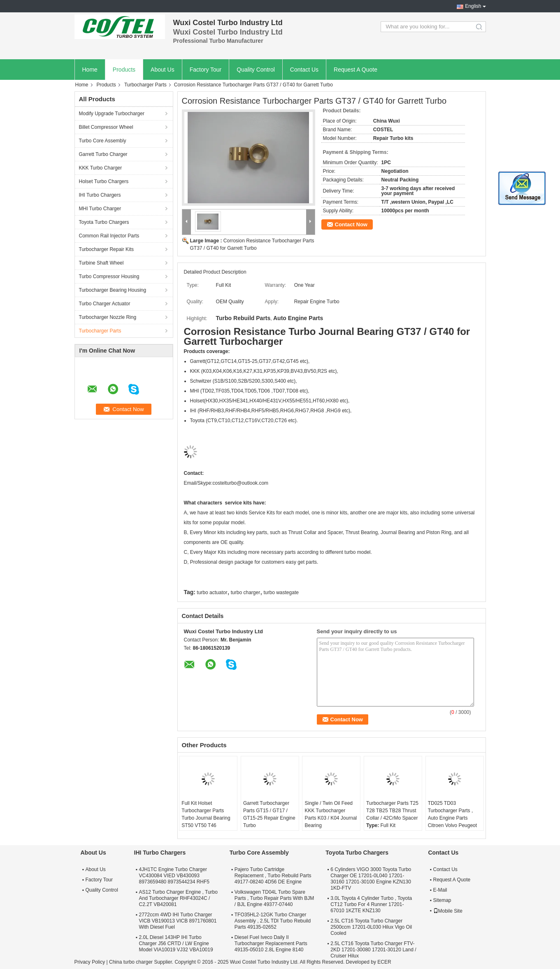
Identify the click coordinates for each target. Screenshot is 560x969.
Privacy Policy (90, 962)
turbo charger (245, 593)
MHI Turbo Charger (100, 209)
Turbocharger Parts (145, 85)
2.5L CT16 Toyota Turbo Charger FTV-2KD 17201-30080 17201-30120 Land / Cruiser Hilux (373, 950)
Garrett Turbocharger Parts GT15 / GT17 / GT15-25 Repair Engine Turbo (269, 814)
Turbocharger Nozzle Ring (108, 317)
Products (124, 70)
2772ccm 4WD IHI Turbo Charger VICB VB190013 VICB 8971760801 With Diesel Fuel (178, 921)
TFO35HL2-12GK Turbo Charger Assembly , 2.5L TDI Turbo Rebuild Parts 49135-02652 (273, 921)
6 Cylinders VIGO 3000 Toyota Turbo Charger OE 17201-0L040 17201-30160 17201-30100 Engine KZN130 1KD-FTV (371, 879)
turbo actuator (212, 593)
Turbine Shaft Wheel (101, 263)
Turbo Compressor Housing (109, 277)
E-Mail (440, 890)
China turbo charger (131, 962)
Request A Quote (356, 70)
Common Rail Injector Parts (109, 236)
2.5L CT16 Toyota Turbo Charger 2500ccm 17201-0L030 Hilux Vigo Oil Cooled (371, 927)
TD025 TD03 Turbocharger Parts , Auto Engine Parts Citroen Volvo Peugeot (452, 814)
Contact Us (304, 70)
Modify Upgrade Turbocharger (112, 114)
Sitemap (442, 900)
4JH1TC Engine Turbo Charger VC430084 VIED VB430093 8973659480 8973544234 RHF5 (174, 876)
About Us (163, 70)
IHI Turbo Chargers (100, 195)
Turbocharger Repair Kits (107, 249)
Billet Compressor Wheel (106, 127)
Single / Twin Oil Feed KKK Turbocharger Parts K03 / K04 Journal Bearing (331, 814)
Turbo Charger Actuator (105, 304)
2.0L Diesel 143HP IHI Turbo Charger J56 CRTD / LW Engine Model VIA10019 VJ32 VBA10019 (176, 943)
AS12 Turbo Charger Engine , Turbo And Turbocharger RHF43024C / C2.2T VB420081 (178, 898)
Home (90, 70)
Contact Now (351, 224)
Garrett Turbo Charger (103, 154)
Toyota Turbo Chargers (104, 222)
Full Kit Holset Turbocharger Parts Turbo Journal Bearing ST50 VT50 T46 (206, 814)
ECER (384, 962)
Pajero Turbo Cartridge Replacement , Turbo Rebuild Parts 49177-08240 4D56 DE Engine (273, 876)
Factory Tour (206, 70)
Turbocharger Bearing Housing (113, 290)
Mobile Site (448, 911)
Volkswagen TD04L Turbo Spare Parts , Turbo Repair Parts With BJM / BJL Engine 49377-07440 (274, 898)
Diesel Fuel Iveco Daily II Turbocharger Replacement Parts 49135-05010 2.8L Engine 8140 (271, 943)
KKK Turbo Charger (101, 168)
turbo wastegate (281, 593)
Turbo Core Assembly (103, 141)
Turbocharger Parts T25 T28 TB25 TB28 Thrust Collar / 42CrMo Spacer (392, 811)
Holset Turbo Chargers (104, 181)
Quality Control (256, 70)
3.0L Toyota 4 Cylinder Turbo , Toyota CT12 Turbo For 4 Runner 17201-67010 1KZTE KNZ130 (371, 904)
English (473, 6)
